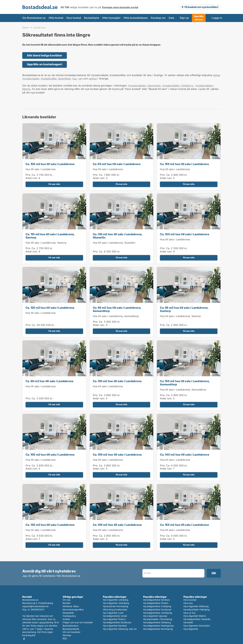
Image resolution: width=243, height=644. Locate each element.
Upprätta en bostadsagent (45, 64)
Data (172, 18)
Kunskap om (158, 18)
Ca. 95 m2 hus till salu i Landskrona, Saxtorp (184, 309)
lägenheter (64, 79)
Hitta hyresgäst (111, 18)
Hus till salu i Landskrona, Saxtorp (46, 243)
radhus (93, 79)
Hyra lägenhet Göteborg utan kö (120, 629)
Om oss (66, 600)
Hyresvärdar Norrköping (116, 606)
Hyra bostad (74, 18)
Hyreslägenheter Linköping (157, 606)
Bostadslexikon (71, 626)
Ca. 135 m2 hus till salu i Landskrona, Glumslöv (118, 236)
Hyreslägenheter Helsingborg (158, 626)
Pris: (29, 175)
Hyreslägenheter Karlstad (156, 600)
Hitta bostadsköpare (136, 18)
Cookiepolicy (69, 616)
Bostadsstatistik (71, 629)
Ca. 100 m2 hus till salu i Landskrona (184, 234)
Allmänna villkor (71, 606)
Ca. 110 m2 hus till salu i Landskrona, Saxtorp (50, 236)
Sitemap (67, 635)
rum (80, 79)
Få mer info (54, 184)
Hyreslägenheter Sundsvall (157, 610)
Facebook (24, 639)
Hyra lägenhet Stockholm (197, 626)
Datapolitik (68, 613)
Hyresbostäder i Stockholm (144, 86)
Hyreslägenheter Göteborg (157, 622)
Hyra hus (188, 603)
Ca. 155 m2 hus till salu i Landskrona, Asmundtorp (185, 383)
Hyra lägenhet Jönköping (116, 603)
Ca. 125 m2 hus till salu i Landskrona (50, 308)
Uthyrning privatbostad (115, 610)
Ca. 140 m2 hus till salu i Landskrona (184, 455)
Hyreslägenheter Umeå (115, 616)
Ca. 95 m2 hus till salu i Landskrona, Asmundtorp (117, 309)
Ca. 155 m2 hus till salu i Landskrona (184, 164)
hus (74, 79)
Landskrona (39, 28)
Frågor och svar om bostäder (78, 622)
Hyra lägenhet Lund (113, 613)
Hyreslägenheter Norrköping (158, 629)
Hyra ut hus (189, 613)
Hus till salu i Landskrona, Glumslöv (114, 243)
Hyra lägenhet (191, 629)
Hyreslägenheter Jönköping (158, 613)
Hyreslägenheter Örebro (156, 603)
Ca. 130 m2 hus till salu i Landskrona (50, 525)
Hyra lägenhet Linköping (116, 600)
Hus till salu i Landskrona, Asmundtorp (116, 316)
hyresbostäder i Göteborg (178, 86)
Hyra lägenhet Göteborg (196, 606)
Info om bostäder (72, 632)
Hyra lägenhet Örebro (114, 619)
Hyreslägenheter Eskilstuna (117, 622)
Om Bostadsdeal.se (34, 18)
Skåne (26, 27)
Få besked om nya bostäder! (201, 7)
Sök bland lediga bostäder (45, 55)
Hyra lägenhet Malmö (195, 616)
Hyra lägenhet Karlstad (115, 626)
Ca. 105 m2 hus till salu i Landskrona (50, 164)
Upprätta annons (199, 18)
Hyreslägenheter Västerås (197, 619)
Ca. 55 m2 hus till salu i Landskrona (117, 164)
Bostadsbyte (92, 18)
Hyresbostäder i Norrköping (158, 619)
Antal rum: (32, 178)
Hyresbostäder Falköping (197, 610)
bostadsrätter (49, 79)
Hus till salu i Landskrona (41, 169)
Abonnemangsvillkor (73, 610)
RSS (65, 638)
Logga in (217, 18)
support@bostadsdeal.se (35, 606)
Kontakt (67, 603)
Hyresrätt (188, 622)
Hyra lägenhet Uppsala (155, 616)
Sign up (184, 18)
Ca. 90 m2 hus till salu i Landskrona (49, 381)
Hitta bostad (56, 18)
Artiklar (66, 619)
